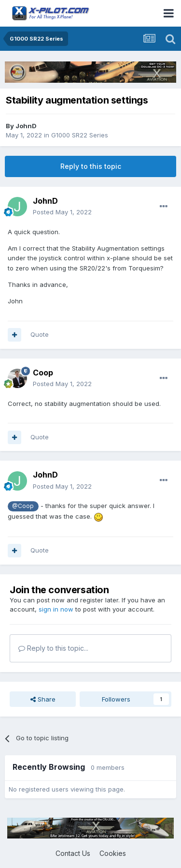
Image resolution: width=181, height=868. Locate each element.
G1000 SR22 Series (80, 135)
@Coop (23, 506)
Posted (62, 212)
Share (43, 699)
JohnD (26, 126)
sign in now (56, 609)
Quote (40, 334)
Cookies (113, 853)
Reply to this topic (91, 166)
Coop (43, 373)
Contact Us (73, 853)
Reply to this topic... (53, 648)
